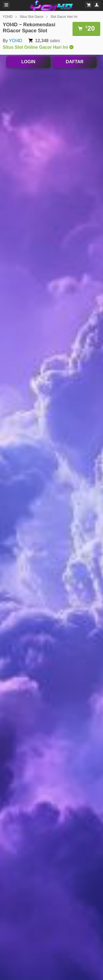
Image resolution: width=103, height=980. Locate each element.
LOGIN (28, 62)
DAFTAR (75, 62)
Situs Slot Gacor (31, 17)
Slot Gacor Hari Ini (64, 17)
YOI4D (8, 17)
